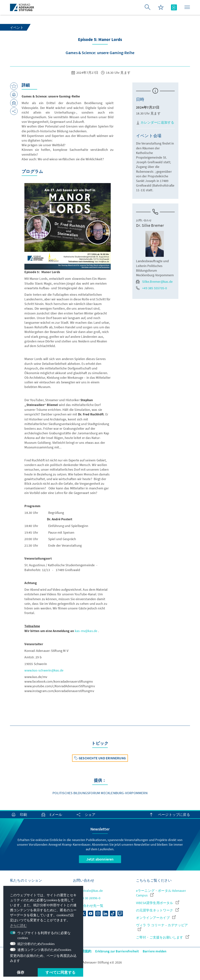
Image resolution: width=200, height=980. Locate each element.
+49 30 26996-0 (87, 898)
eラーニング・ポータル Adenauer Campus (161, 893)
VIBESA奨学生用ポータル (158, 903)
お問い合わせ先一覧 (88, 906)
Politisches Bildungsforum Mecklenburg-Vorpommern (100, 793)
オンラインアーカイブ (156, 918)
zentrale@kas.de (88, 891)
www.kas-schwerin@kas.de (44, 670)
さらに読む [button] (18, 925)
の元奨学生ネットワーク (157, 910)
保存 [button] (21, 972)
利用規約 (85, 951)
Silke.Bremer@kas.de (154, 282)
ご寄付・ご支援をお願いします (163, 937)
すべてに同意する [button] (60, 972)
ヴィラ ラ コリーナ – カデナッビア (162, 927)
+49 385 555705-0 (151, 288)
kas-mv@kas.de (86, 631)
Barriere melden (155, 951)
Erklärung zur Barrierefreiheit (117, 951)
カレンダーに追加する (155, 122)
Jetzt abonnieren (100, 859)
